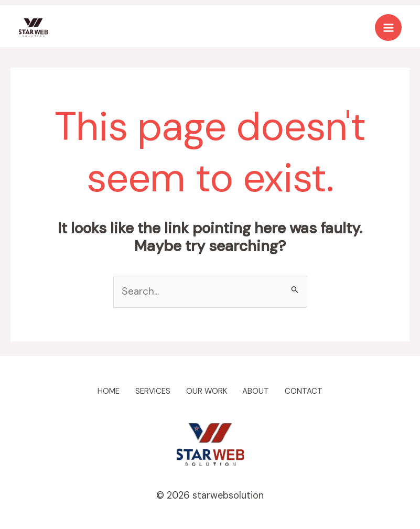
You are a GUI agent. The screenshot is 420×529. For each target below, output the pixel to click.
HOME (100, 391)
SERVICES (149, 391)
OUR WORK (207, 391)
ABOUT (261, 391)
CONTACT (313, 391)
